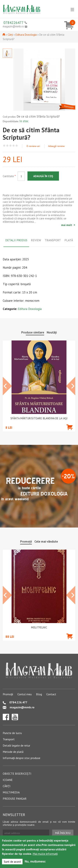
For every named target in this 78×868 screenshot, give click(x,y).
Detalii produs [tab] (16, 240)
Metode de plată (13, 752)
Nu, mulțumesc (35, 861)
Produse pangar (15, 799)
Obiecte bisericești (17, 774)
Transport (9, 739)
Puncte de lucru (12, 733)
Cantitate (9, 176)
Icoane (8, 780)
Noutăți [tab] (52, 332)
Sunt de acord (12, 862)
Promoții (8, 694)
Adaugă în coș (43, 176)
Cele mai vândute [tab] (46, 541)
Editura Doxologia (26, 35)
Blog (39, 694)
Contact (51, 694)
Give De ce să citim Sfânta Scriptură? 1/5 (4, 146)
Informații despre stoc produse (22, 758)
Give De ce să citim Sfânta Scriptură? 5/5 (17, 146)
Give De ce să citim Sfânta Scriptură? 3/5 (11, 146)
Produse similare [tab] (33, 332)
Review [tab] (36, 240)
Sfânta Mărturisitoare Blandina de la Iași (39, 418)
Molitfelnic (39, 627)
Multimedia (11, 792)
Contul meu (25, 694)
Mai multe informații (45, 854)
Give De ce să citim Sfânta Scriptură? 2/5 (7, 146)
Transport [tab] (53, 240)
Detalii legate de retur (16, 745)
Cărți (10, 35)
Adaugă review (56, 146)
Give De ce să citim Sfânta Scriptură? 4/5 (14, 146)
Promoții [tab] (26, 541)
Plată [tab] (69, 240)
